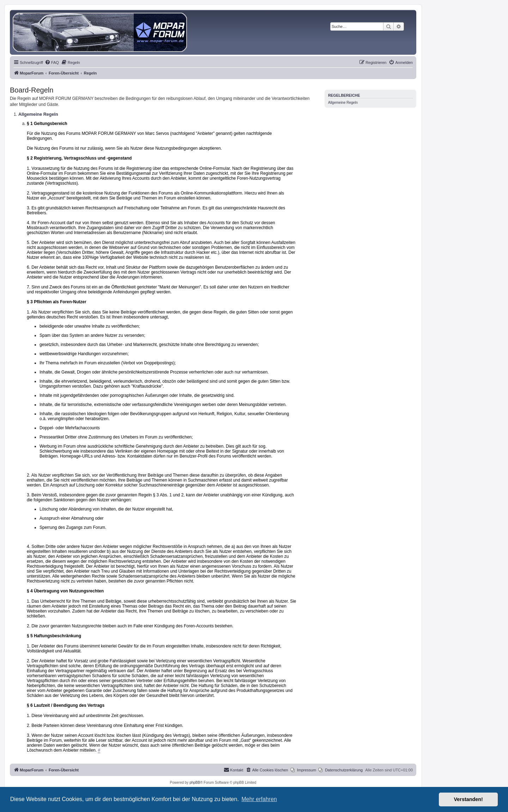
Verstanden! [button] (468, 799)
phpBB (195, 783)
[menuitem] (52, 62)
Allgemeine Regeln (343, 103)
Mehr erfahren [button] (259, 799)
